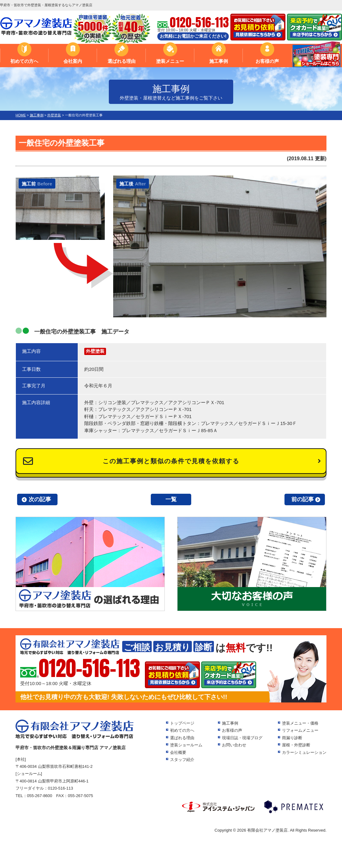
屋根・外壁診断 (296, 745)
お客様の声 (267, 61)
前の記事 (303, 499)
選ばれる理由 (122, 61)
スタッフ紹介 (182, 760)
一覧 (171, 499)
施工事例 (219, 61)
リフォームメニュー (300, 730)
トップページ (182, 723)
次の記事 (40, 499)
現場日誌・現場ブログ (242, 738)
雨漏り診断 (292, 738)
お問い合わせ (234, 745)
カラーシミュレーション (304, 752)
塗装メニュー (170, 61)
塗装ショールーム (186, 745)
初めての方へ (24, 61)
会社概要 (178, 752)
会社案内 (73, 61)
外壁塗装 (95, 351)
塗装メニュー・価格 (300, 723)
